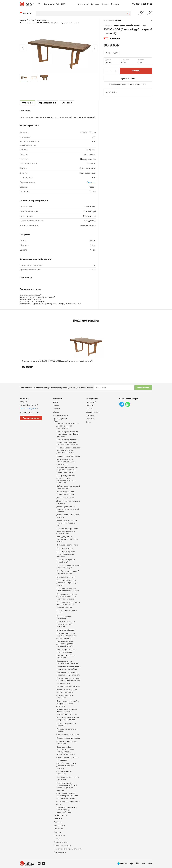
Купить (136, 71)
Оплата (105, 4)
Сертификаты (60, 852)
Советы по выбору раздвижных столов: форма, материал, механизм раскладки (66, 751)
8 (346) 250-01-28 (144, 4)
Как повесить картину (66, 577)
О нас (88, 422)
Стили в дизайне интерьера (64, 773)
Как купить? (91, 402)
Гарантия (58, 819)
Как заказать (60, 825)
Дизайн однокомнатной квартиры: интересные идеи (67, 523)
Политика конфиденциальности (68, 849)
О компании (83, 4)
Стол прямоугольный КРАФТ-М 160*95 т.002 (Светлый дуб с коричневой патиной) (57, 361)
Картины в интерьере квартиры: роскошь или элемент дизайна (67, 636)
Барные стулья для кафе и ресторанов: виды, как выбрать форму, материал (68, 442)
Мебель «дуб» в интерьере (68, 686)
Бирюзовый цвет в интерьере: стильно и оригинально (66, 462)
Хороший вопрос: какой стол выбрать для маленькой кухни (67, 810)
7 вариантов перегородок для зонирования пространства (68, 426)
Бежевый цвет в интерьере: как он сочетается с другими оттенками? (69, 450)
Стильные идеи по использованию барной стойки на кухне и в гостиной (67, 787)
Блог (56, 421)
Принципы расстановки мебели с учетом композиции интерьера (67, 712)
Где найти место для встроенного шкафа (65, 493)
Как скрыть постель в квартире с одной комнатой (66, 624)
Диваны (56, 409)
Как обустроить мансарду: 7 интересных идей (69, 567)
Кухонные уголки (60, 415)
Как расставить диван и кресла (67, 612)
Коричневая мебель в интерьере (66, 656)
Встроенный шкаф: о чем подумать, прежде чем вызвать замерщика (67, 470)
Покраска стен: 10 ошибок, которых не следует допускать (68, 704)
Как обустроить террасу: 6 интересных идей (68, 572)
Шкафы (56, 412)
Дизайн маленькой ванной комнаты (68, 516)
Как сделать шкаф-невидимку (65, 617)
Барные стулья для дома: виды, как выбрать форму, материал (68, 434)
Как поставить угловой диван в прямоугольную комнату (67, 583)
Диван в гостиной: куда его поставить (68, 502)
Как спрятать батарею (66, 630)
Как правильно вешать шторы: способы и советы (68, 590)
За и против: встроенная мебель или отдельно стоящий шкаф (67, 531)
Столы (56, 402)
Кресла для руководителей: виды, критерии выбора (69, 668)
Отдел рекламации (62, 846)
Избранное (152, 20)
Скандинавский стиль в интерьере (67, 743)
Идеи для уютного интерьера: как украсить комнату (67, 539)
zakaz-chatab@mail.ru (29, 409)
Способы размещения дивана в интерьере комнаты (66, 766)
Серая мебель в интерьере (68, 738)
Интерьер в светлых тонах (68, 545)
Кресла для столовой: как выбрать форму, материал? (68, 674)
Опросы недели (61, 842)
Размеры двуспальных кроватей (66, 724)
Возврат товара (61, 815)
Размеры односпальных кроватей (67, 730)
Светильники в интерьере (68, 735)
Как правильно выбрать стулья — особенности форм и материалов (67, 597)
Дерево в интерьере (65, 498)
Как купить (59, 829)
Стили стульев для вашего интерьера (68, 778)
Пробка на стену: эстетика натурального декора (68, 719)
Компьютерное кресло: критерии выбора (67, 651)
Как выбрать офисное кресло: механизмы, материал (66, 554)
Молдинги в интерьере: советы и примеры (67, 691)
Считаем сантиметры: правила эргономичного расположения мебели (67, 796)
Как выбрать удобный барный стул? (66, 561)
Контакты (115, 4)
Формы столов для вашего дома (68, 803)
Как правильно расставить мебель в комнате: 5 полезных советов (68, 605)
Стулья (56, 405)
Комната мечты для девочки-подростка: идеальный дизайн (65, 644)
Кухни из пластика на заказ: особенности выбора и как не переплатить (69, 681)
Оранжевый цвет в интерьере (65, 697)
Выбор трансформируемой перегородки (68, 487)
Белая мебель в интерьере (68, 456)
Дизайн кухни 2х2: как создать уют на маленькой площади (68, 509)
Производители (60, 419)
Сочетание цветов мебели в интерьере (68, 759)
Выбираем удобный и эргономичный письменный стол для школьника (66, 479)
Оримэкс (91, 182)
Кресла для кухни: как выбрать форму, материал (68, 662)
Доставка (95, 4)
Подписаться (143, 388)
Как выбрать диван (65, 548)
